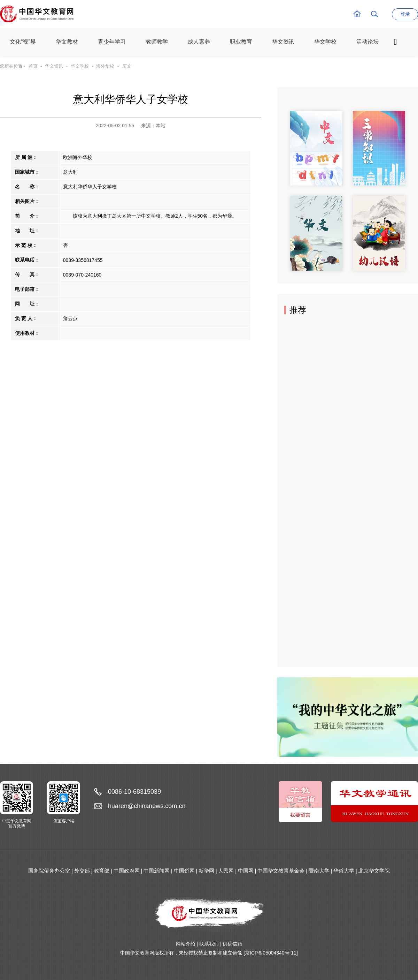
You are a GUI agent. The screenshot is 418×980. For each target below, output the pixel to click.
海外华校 (105, 66)
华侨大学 (344, 871)
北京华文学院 (374, 871)
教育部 (102, 871)
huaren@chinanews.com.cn (147, 806)
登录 (405, 14)
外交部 (82, 871)
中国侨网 (184, 871)
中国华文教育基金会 (281, 871)
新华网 (206, 871)
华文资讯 (54, 66)
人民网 (226, 871)
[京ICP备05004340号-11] (271, 953)
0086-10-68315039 (134, 792)
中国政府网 (127, 871)
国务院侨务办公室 (49, 871)
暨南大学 (319, 871)
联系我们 (209, 944)
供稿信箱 (232, 944)
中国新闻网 (157, 871)
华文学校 (80, 66)
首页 (33, 66)
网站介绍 (186, 944)
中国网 (246, 871)
